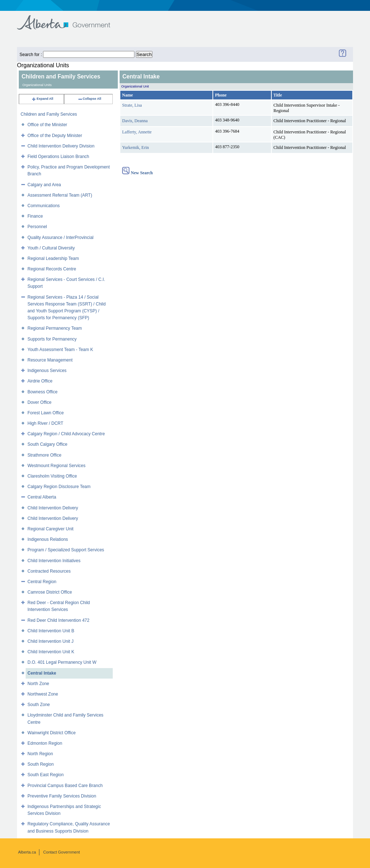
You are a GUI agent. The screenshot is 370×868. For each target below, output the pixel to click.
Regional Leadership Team (53, 258)
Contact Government (62, 852)
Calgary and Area (44, 185)
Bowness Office (42, 392)
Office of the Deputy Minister (55, 136)
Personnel (37, 227)
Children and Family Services (49, 114)
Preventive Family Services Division (62, 796)
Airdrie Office (40, 381)
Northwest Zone (43, 694)
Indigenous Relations (48, 539)
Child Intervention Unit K (51, 652)
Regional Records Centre (52, 269)
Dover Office (39, 402)
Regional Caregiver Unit (50, 529)
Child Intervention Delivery (53, 508)
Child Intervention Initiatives (54, 561)
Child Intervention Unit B (51, 631)
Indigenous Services (47, 371)
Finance (35, 216)
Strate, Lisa (132, 105)
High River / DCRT (45, 423)
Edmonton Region (45, 743)
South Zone (39, 705)
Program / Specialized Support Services (66, 550)
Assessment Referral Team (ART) (60, 195)
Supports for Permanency (52, 339)
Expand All (42, 99)
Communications (44, 206)
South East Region (46, 775)
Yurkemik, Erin (135, 147)
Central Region (42, 582)
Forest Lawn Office (46, 413)
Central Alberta (42, 497)
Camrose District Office (50, 592)
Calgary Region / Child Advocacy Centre (66, 434)
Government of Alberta (70, 19)
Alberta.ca (27, 852)
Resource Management (50, 360)
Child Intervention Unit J (50, 641)
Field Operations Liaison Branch (58, 157)
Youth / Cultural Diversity (51, 248)
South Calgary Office (48, 444)
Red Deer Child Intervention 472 (58, 620)
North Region (40, 754)
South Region (41, 764)
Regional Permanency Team (55, 328)
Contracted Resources (49, 571)
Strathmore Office (44, 455)
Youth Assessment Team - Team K (60, 350)
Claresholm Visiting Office (52, 476)
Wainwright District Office (51, 733)
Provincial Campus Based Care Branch (65, 786)
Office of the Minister (47, 125)
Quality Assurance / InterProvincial (61, 238)
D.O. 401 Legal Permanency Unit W (62, 662)
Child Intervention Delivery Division (61, 146)
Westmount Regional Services (57, 466)
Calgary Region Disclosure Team (59, 487)
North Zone (38, 684)
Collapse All (89, 99)
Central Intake (42, 673)
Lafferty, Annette (137, 132)
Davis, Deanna (135, 121)
